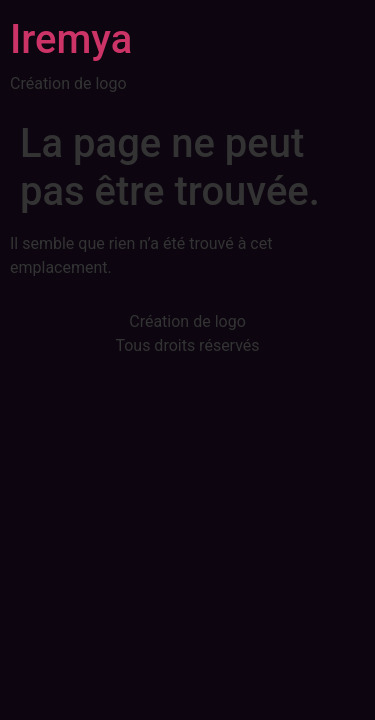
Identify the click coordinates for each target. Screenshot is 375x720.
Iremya (71, 39)
